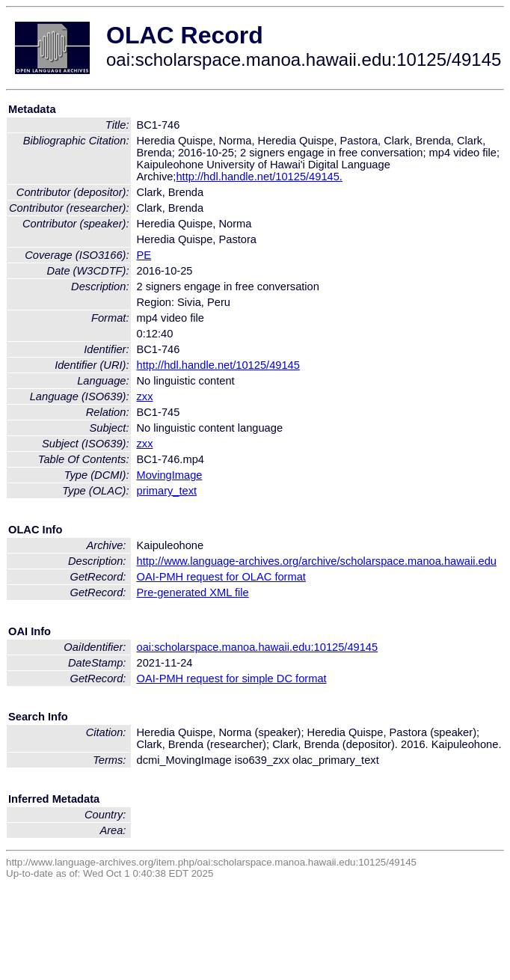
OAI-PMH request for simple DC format (232, 679)
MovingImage (170, 475)
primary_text (167, 491)
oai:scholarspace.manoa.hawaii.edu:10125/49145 (258, 647)
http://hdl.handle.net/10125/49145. (259, 177)
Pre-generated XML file (193, 592)
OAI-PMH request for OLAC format (221, 577)
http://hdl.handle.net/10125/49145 (218, 365)
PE (144, 255)
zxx (145, 396)
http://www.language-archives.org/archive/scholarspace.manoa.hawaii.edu (317, 561)
